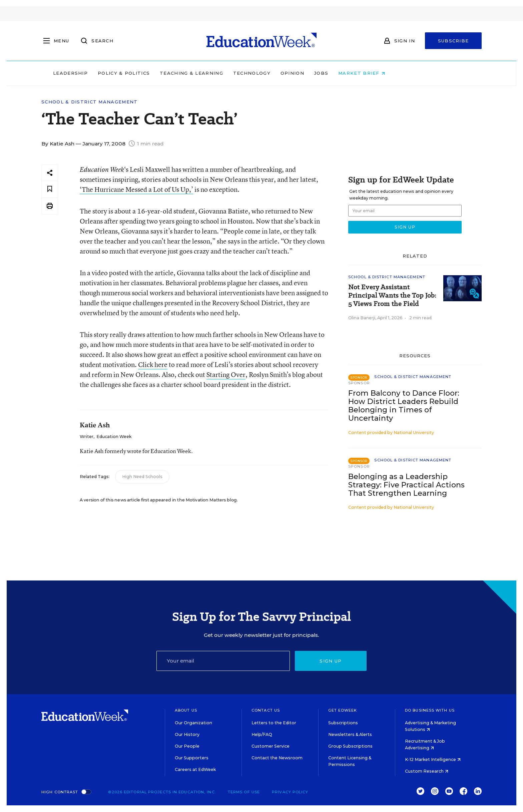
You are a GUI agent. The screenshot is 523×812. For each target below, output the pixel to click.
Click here (153, 364)
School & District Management (89, 102)
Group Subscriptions (350, 746)
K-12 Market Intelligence (433, 759)
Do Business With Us (430, 710)
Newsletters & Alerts (350, 734)
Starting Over (226, 374)
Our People (187, 746)
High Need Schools (142, 477)
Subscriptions (343, 723)
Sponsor (359, 383)
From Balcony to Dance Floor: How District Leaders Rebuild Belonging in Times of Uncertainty (404, 406)
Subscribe (453, 41)
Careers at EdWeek (195, 769)
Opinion (335, 73)
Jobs (364, 73)
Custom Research (427, 771)
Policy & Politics (166, 73)
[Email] (223, 661)
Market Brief (404, 73)
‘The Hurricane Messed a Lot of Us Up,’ (136, 189)
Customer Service (271, 746)
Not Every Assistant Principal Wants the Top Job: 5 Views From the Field (392, 295)
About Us (186, 710)
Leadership (113, 73)
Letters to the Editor (274, 723)
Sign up (331, 661)
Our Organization (193, 723)
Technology (294, 73)
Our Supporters (192, 758)
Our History (187, 734)
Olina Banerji (362, 318)
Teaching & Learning (234, 73)
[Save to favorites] (50, 189)
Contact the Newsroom (277, 758)
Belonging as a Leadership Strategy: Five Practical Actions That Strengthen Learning (406, 485)
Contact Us (266, 710)
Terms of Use (244, 792)
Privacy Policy (290, 792)
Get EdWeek (343, 710)
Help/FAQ (262, 734)
